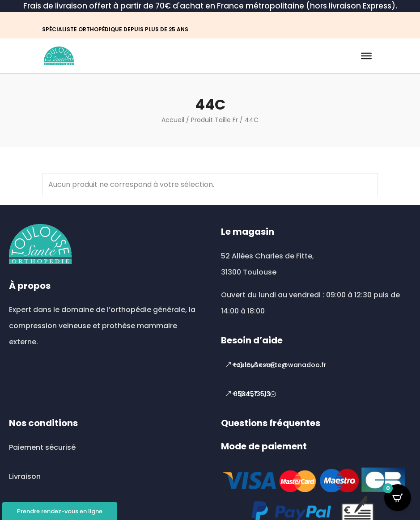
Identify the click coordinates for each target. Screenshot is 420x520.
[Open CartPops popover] (398, 498)
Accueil (173, 120)
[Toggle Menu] (366, 56)
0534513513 (252, 394)
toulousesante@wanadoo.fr (280, 365)
